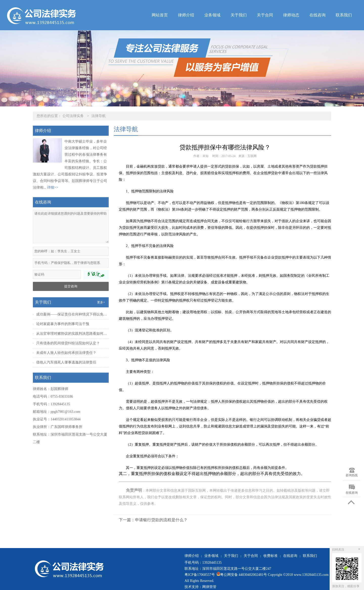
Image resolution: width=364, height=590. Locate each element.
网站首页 (160, 15)
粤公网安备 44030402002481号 (241, 575)
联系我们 (344, 15)
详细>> (53, 187)
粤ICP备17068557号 (200, 575)
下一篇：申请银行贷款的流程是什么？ (153, 520)
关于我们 (239, 15)
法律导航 (99, 116)
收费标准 (270, 556)
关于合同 (265, 15)
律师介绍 (186, 15)
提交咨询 (71, 286)
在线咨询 (317, 15)
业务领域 (212, 15)
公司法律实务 (73, 116)
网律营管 (209, 587)
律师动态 (291, 15)
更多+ (101, 302)
